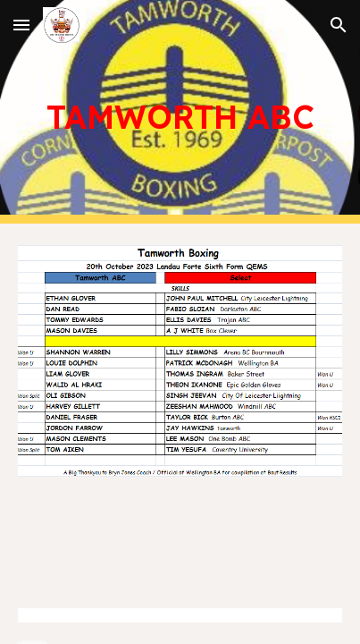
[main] (180, 112)
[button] (21, 25)
